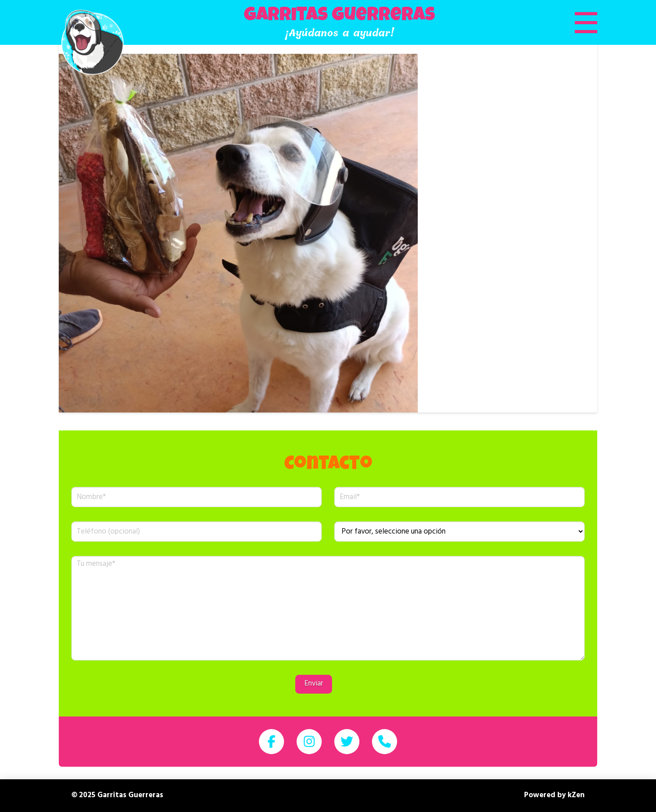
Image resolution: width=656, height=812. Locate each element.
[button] (575, 22)
